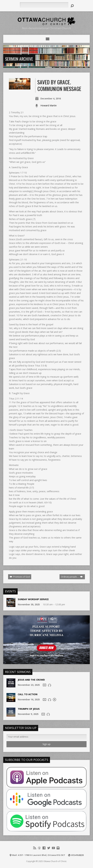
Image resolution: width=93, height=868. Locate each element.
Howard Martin (49, 105)
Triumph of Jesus (29, 709)
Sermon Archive (19, 59)
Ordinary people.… (72, 577)
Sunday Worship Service (33, 599)
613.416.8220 (77, 855)
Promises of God (20, 577)
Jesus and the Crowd (31, 680)
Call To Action (28, 694)
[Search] (44, 5)
